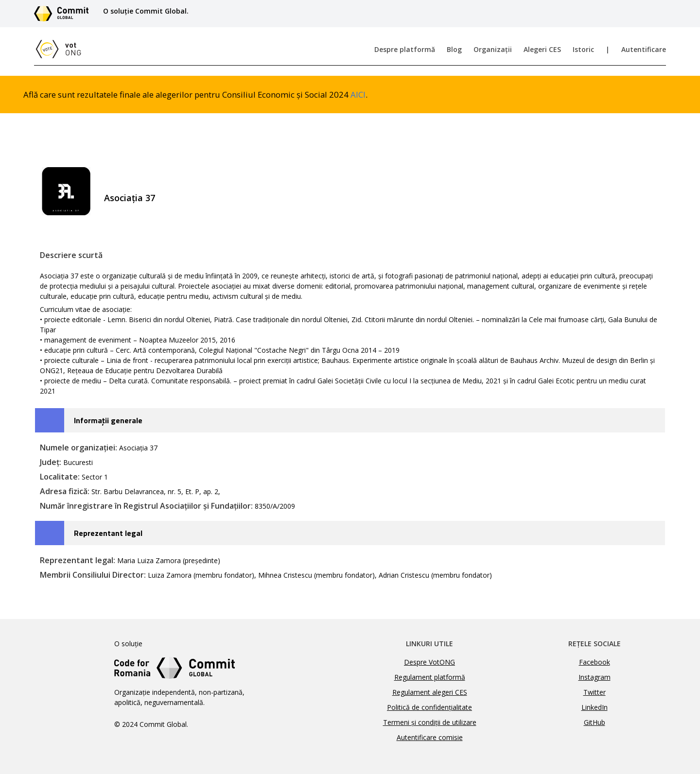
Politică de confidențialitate (429, 707)
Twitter (595, 692)
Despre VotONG (429, 662)
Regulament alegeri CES (430, 692)
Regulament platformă (430, 677)
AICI (358, 95)
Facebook (595, 662)
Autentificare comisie (430, 737)
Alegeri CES (542, 49)
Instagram (595, 677)
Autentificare (644, 49)
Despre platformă (405, 49)
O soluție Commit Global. (146, 11)
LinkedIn (595, 707)
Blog (454, 49)
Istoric (583, 49)
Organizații (493, 49)
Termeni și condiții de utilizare (430, 722)
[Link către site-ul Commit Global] (65, 14)
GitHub (595, 722)
